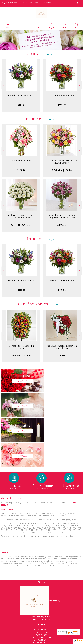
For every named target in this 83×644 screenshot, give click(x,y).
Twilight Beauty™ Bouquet (21, 95)
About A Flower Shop (11, 448)
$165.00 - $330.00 (21, 225)
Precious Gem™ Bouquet (62, 95)
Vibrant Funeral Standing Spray (21, 347)
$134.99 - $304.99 (21, 355)
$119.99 (21, 105)
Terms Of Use (8, 642)
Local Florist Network (36, 642)
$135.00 (62, 225)
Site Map (50, 642)
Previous (3, 85)
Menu (8, 27)
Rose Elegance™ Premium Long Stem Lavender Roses (62, 216)
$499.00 (62, 355)
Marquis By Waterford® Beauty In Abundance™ (62, 162)
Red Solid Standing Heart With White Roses (62, 347)
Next (80, 85)
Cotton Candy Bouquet (21, 161)
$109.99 (21, 170)
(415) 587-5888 (12, 3)
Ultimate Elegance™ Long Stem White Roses (21, 216)
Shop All (49, 54)
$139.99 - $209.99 (62, 170)
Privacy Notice (21, 642)
